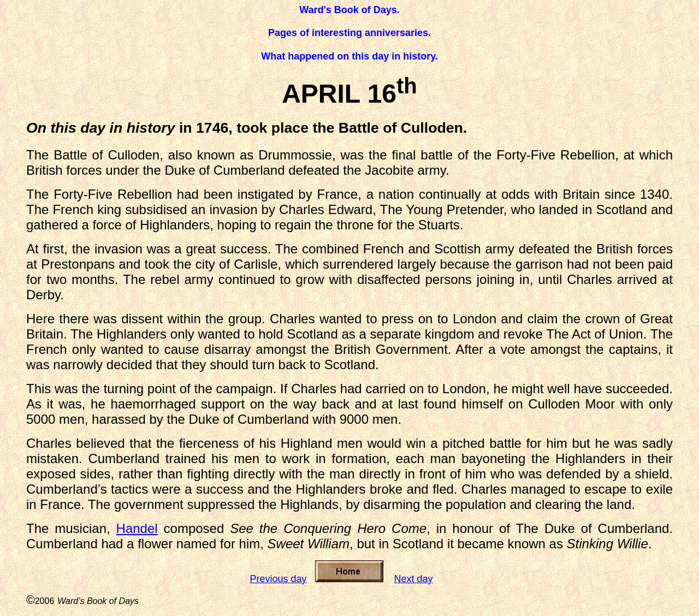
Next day (414, 579)
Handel (137, 528)
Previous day (278, 579)
